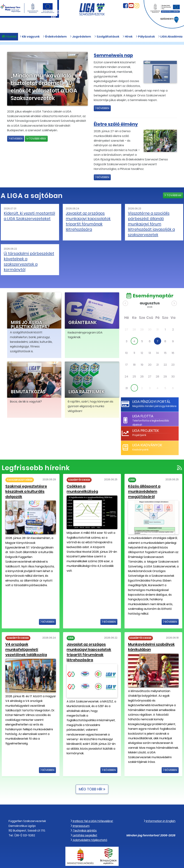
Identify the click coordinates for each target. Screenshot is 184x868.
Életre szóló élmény (118, 124)
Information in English (160, 810)
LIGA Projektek (145, 421)
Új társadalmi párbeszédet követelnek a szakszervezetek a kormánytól (29, 255)
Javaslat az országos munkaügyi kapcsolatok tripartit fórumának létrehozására (86, 220)
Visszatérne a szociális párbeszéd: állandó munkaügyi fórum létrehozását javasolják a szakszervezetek (149, 223)
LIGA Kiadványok (147, 435)
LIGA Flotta (142, 406)
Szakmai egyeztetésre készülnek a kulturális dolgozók (25, 481)
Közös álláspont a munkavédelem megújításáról (144, 481)
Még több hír (92, 778)
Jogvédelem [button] (80, 38)
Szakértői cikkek (79, 470)
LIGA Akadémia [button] (170, 38)
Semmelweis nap (115, 55)
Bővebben (16, 139)
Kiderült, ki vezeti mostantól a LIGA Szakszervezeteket (28, 215)
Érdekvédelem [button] (55, 38)
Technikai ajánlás (84, 819)
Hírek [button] (128, 38)
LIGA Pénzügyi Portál (151, 392)
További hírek (36, 139)
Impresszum (80, 814)
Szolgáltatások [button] (107, 38)
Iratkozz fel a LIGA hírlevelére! (92, 810)
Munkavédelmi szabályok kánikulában (150, 636)
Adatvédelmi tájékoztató (89, 829)
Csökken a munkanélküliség (91, 476)
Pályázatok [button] (145, 38)
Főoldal (9, 38)
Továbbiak (173, 195)
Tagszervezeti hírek (20, 470)
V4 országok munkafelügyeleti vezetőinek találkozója (25, 638)
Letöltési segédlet (84, 824)
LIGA (132, 470)
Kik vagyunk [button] (30, 38)
